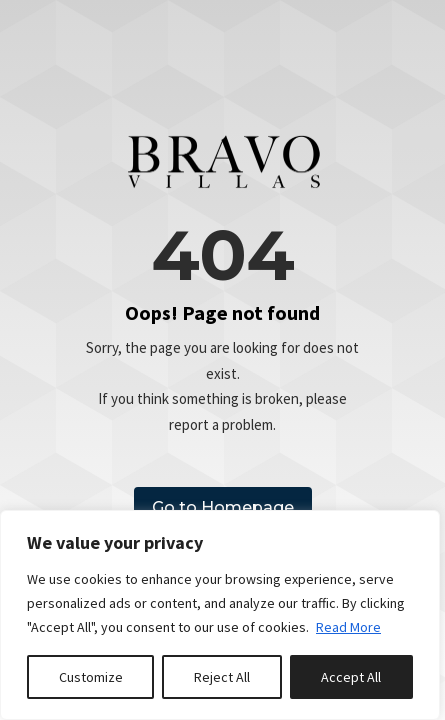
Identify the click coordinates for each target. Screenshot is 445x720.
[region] (220, 615)
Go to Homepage (223, 507)
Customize (91, 677)
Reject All (222, 677)
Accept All (351, 677)
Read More (348, 627)
